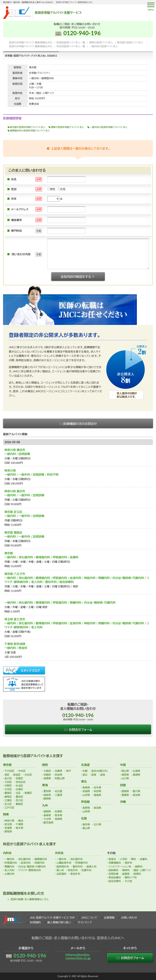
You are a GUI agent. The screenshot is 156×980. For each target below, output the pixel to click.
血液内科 (26, 863)
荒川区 (20, 800)
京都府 (47, 775)
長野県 (86, 808)
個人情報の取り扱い (59, 922)
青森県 (86, 788)
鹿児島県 (49, 823)
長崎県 (47, 815)
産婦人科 (92, 867)
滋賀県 (47, 778)
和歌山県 (60, 778)
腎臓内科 (10, 867)
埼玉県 (8, 824)
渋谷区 (28, 775)
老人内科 (10, 870)
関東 (6, 814)
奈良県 (59, 775)
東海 (45, 785)
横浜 (21, 821)
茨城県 (8, 828)
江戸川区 (10, 808)
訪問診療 (114, 874)
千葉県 (20, 824)
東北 (84, 781)
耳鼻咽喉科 (115, 863)
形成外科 (73, 870)
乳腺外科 (87, 870)
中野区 (8, 786)
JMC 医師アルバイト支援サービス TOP (52, 918)
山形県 (86, 795)
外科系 (59, 853)
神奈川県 (10, 821)
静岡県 (47, 799)
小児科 (124, 859)
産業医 (126, 874)
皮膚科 (144, 859)
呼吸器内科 (11, 863)
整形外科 (78, 867)
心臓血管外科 (64, 863)
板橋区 (28, 793)
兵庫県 (59, 771)
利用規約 (35, 922)
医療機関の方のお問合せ (78, 424)
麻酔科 (139, 867)
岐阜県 (47, 795)
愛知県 (47, 791)
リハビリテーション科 (120, 867)
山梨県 (86, 811)
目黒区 (20, 778)
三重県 (59, 795)
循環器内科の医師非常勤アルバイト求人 (30, 131)
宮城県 (86, 791)
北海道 (85, 765)
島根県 (137, 775)
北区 (18, 793)
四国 (123, 785)
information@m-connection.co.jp (78, 956)
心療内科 (10, 874)
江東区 (8, 800)
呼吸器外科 (82, 863)
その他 (128, 881)
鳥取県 (125, 775)
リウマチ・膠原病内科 (30, 870)
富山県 (86, 828)
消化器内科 (25, 859)
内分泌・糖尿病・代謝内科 (32, 867)
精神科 (126, 870)
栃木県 (20, 828)
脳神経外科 (63, 867)
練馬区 (8, 797)
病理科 (137, 874)
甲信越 (85, 802)
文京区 (8, 789)
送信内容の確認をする (78, 276)
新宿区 (17, 775)
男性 (51, 189)
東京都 (7, 765)
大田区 (8, 782)
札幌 (85, 771)
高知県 (137, 795)
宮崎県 (59, 819)
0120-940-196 (82, 33)
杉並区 (20, 786)
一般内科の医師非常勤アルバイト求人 (109, 127)
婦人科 (60, 870)
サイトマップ (85, 922)
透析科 (129, 863)
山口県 (125, 778)
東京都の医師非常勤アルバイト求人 (28, 127)
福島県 (98, 795)
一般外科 (62, 859)
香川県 (137, 791)
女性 (62, 189)
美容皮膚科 (115, 877)
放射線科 (114, 870)
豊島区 (8, 793)
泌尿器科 (62, 874)
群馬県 (8, 832)
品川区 (8, 778)
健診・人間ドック (142, 870)
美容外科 (75, 874)
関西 (45, 765)
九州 (45, 805)
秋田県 (98, 791)
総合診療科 (115, 881)
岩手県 (98, 788)
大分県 (47, 819)
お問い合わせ (129, 918)
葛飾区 (20, 804)
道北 (85, 775)
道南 (103, 775)
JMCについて (89, 918)
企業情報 (109, 918)
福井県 (86, 824)
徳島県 (125, 791)
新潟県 (98, 808)
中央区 (22, 771)
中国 (123, 765)
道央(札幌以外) (100, 771)
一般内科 (10, 859)
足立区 (8, 804)
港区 (7, 775)
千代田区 (10, 771)
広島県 (137, 771)
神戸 (69, 771)
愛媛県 (125, 795)
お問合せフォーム (78, 729)
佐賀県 (59, 811)
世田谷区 (21, 782)
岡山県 (125, 771)
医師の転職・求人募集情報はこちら (30, 899)
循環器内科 (41, 859)
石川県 (98, 824)
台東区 (20, 789)
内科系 (7, 853)
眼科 (134, 859)
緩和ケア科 (131, 877)
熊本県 (59, 815)
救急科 (112, 859)
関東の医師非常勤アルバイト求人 (68, 127)
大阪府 (47, 771)
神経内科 (40, 863)
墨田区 (20, 797)
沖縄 (123, 802)
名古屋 (59, 791)
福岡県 (47, 811)
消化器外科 (77, 859)
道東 (94, 775)
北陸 (84, 818)
